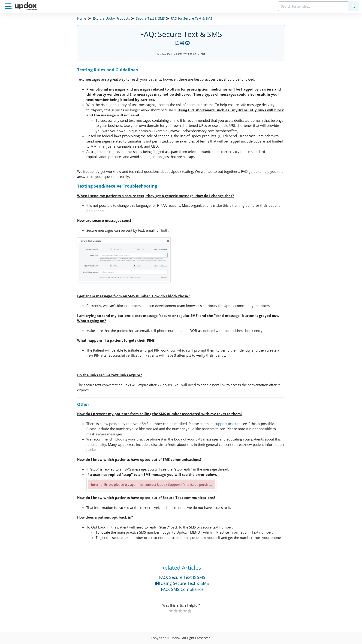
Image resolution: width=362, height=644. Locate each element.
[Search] (353, 6)
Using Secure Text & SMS (182, 583)
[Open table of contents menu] (9, 6)
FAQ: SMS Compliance (182, 589)
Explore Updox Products (112, 18)
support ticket (225, 424)
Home (82, 18)
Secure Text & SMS (150, 18)
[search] (313, 6)
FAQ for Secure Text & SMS (192, 18)
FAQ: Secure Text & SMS (182, 577)
